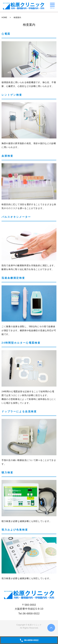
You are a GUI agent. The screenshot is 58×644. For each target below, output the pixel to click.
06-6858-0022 (31, 614)
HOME (4, 17)
